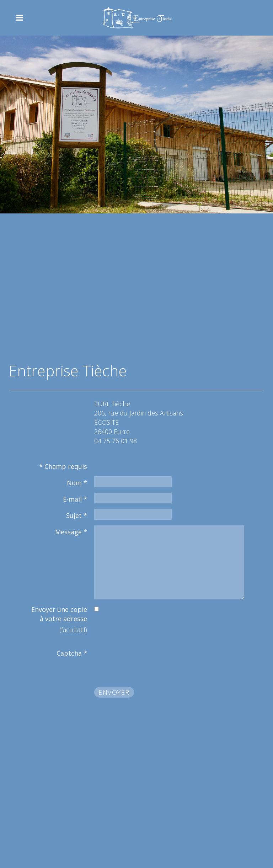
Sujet (77, 515)
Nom (77, 483)
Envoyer (114, 692)
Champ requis (63, 466)
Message (71, 532)
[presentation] (148, 661)
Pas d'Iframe (136, 285)
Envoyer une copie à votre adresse (59, 614)
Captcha (72, 653)
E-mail (75, 499)
